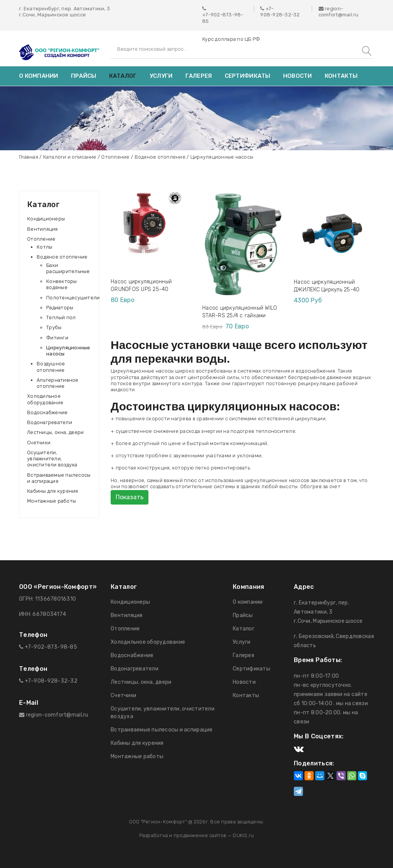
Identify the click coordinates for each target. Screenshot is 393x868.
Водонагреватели (50, 422)
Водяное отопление (160, 157)
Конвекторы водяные (62, 284)
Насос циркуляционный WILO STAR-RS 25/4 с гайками (240, 312)
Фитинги (57, 338)
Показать (130, 497)
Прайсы (84, 76)
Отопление (115, 157)
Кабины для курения (53, 491)
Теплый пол (61, 317)
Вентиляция (43, 229)
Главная (29, 157)
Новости (298, 76)
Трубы (54, 327)
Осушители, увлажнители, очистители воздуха (52, 459)
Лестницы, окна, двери (55, 432)
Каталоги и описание (70, 157)
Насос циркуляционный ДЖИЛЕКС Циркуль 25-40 (327, 286)
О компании (39, 76)
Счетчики (39, 443)
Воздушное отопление (51, 367)
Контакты (341, 76)
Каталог (123, 76)
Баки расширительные (68, 268)
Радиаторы (60, 308)
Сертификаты (248, 76)
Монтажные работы (52, 501)
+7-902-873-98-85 (223, 18)
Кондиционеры (46, 219)
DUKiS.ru (243, 835)
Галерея (199, 76)
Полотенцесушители (73, 298)
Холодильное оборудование (45, 399)
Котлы (44, 247)
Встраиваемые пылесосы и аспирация (59, 478)
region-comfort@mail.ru (339, 12)
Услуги (161, 76)
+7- (270, 9)
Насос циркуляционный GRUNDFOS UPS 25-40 (141, 285)
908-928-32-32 (280, 15)
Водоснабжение (47, 412)
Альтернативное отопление (58, 383)
